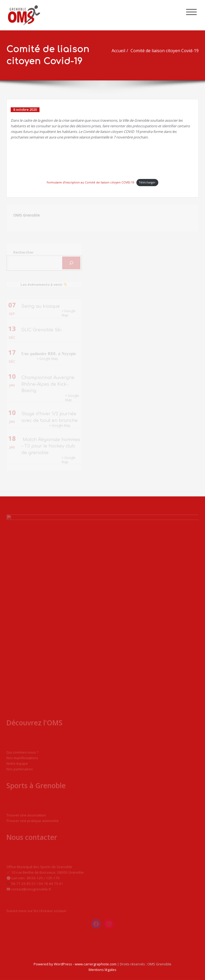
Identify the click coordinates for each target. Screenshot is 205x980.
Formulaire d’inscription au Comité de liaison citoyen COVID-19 (90, 182)
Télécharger (147, 182)
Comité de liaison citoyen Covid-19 (167, 51)
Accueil (121, 51)
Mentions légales (102, 970)
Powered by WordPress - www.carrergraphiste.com (75, 964)
